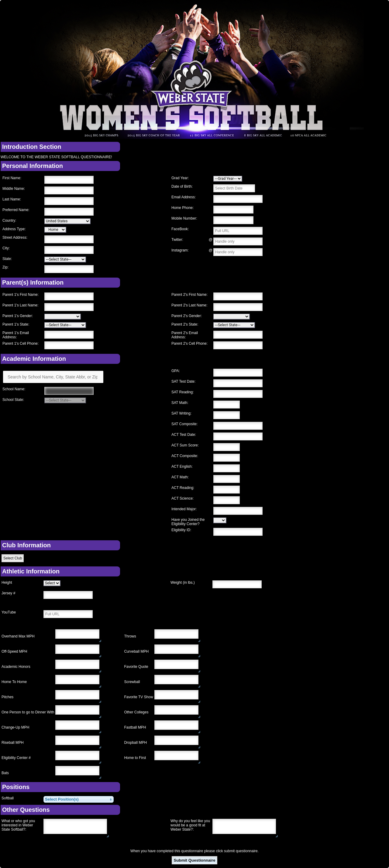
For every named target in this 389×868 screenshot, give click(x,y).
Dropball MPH (135, 743)
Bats (5, 773)
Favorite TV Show (138, 697)
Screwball (132, 682)
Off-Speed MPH (14, 651)
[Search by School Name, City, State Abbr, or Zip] (53, 377)
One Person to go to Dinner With (28, 712)
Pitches (7, 697)
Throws (130, 636)
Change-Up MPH (15, 727)
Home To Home (14, 682)
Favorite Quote (136, 667)
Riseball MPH (13, 743)
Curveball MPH (136, 651)
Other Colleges (136, 712)
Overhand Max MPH (18, 636)
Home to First (135, 758)
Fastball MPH (135, 727)
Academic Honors (16, 667)
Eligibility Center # (16, 758)
